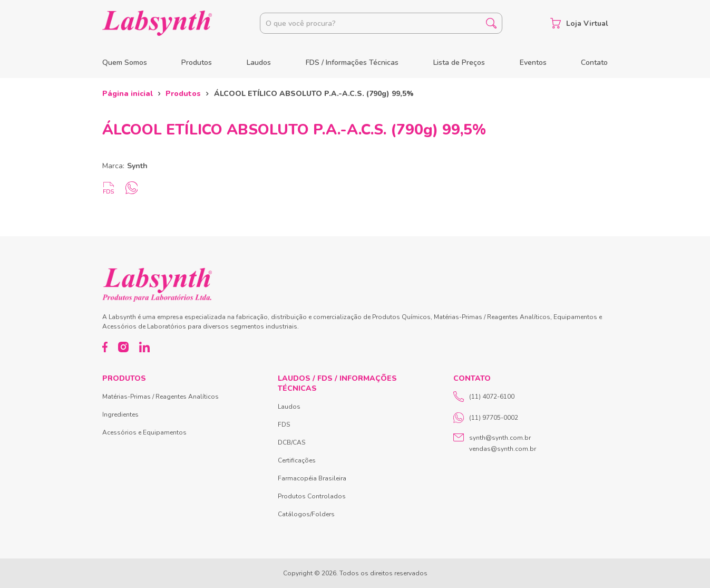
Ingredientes (120, 415)
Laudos (259, 62)
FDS (284, 425)
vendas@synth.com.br (503, 449)
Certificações (297, 460)
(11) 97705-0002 (486, 418)
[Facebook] (105, 347)
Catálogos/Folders (306, 514)
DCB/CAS (291, 442)
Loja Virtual (579, 23)
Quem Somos (125, 62)
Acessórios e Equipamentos (144, 432)
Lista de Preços (459, 62)
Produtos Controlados (312, 496)
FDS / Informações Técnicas (352, 62)
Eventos (533, 62)
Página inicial (128, 94)
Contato (594, 62)
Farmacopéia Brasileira (312, 478)
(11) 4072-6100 (484, 397)
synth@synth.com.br (500, 438)
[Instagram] (123, 347)
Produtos (197, 62)
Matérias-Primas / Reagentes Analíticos (161, 397)
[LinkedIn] (144, 347)
